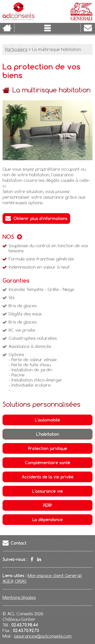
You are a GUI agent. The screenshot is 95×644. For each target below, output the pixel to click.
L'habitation (48, 434)
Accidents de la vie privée (48, 477)
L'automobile (48, 420)
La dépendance (48, 520)
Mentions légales (19, 597)
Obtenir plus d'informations (40, 218)
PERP (48, 505)
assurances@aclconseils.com (43, 636)
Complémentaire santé (48, 463)
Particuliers (16, 49)
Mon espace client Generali (55, 576)
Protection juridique (48, 448)
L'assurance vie (48, 491)
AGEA (8, 581)
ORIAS (21, 581)
